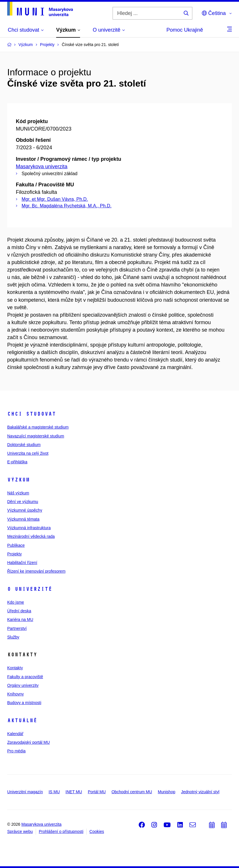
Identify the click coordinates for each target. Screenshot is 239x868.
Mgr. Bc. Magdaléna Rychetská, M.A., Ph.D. (67, 206)
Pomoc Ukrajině (185, 30)
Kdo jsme (16, 602)
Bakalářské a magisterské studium (38, 427)
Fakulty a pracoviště (25, 677)
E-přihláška (17, 462)
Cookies (97, 831)
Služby (13, 637)
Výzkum (18, 480)
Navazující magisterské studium (36, 436)
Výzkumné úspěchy (25, 510)
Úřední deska (19, 611)
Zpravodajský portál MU (29, 742)
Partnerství (17, 628)
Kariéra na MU (20, 620)
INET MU (74, 792)
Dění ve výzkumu (23, 502)
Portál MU (97, 792)
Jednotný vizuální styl (200, 792)
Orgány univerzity (23, 685)
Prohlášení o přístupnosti (61, 831)
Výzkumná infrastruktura (29, 528)
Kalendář (15, 734)
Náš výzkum (18, 493)
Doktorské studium (24, 445)
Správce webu (20, 831)
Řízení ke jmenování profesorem (36, 571)
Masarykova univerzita (42, 167)
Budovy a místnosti (24, 703)
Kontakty (15, 668)
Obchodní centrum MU (132, 792)
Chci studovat (32, 414)
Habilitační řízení (22, 563)
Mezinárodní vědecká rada (31, 536)
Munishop (167, 792)
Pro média (16, 751)
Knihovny (16, 694)
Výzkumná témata (23, 519)
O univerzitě (30, 589)
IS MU (54, 792)
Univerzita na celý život (28, 453)
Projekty (15, 554)
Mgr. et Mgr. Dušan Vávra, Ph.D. (55, 199)
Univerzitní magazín (25, 792)
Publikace (16, 545)
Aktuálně (22, 720)
